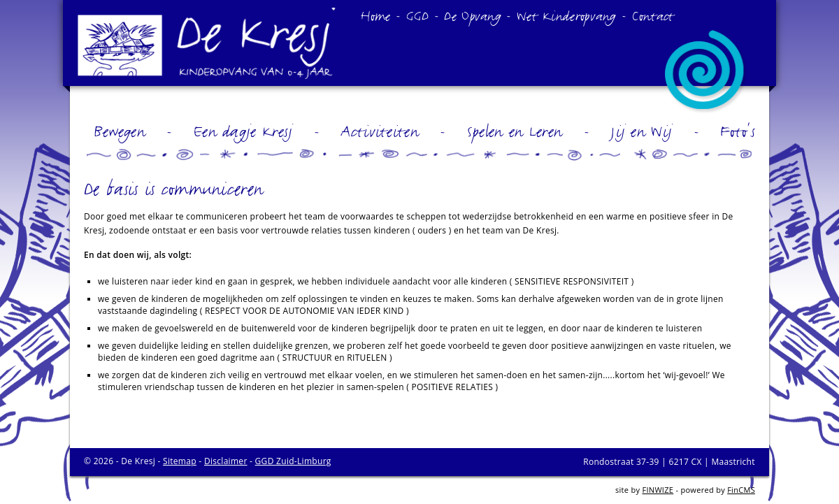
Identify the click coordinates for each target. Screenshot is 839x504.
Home (375, 15)
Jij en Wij (641, 131)
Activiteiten (380, 131)
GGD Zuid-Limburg (293, 461)
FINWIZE (658, 490)
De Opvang (473, 15)
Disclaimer (226, 461)
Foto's (738, 131)
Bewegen (120, 131)
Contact (653, 15)
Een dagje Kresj (243, 131)
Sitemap (180, 461)
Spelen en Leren (515, 131)
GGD (418, 15)
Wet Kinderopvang (567, 15)
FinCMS (741, 490)
